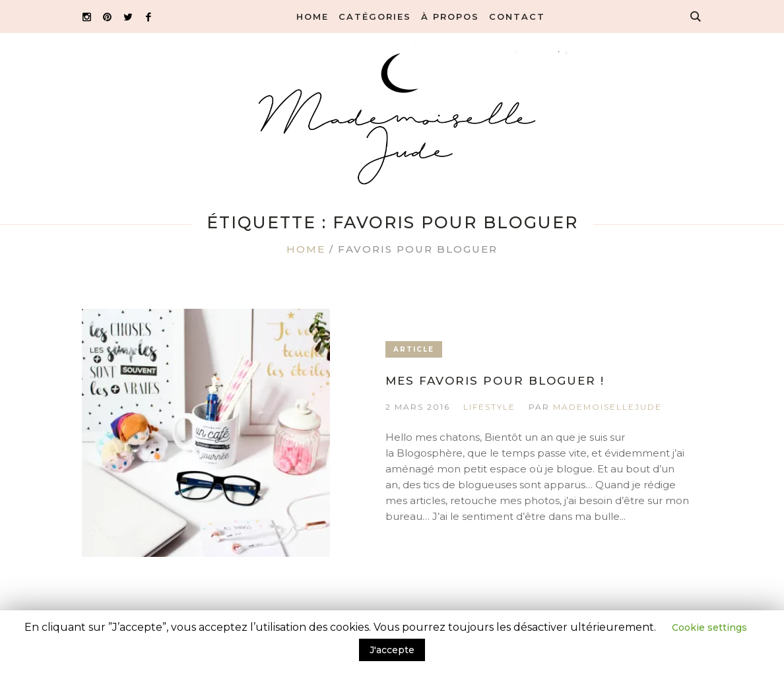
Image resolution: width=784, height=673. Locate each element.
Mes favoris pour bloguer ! (495, 381)
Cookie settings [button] (709, 627)
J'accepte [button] (392, 650)
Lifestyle (489, 407)
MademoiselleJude (607, 407)
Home (306, 249)
